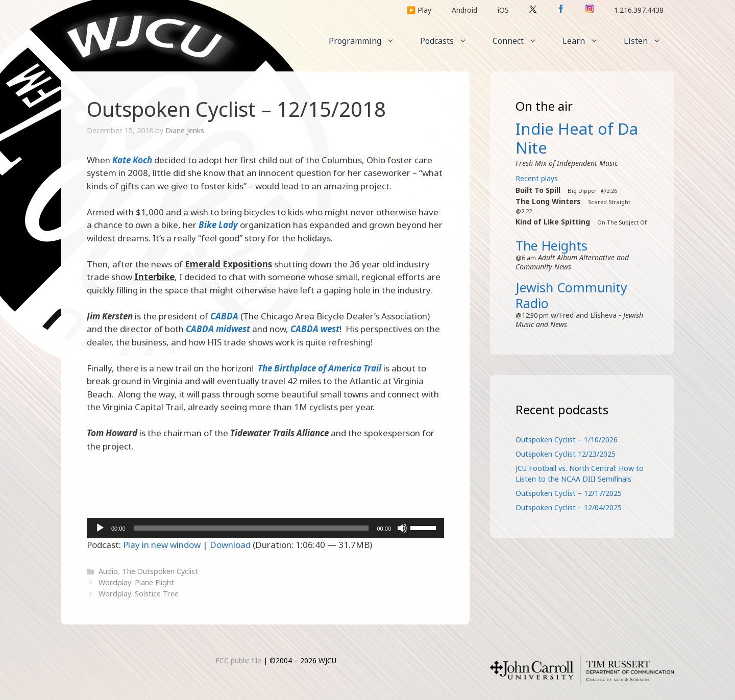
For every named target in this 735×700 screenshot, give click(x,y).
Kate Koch (132, 160)
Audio (108, 571)
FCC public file (238, 660)
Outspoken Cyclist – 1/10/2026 (567, 440)
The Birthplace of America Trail (320, 368)
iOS (503, 10)
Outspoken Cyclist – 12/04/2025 (569, 507)
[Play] (100, 528)
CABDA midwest (218, 329)
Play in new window (162, 545)
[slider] (251, 528)
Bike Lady (218, 225)
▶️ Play (419, 10)
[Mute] (402, 528)
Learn (587, 41)
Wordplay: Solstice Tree (139, 594)
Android (464, 10)
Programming (368, 41)
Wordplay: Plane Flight (136, 582)
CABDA (224, 316)
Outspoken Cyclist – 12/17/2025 (569, 493)
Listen (649, 41)
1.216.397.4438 (639, 10)
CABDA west (315, 329)
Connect (521, 41)
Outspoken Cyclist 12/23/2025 (566, 454)
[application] (265, 528)
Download (230, 545)
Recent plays (537, 178)
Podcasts (450, 41)
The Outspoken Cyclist (160, 571)
